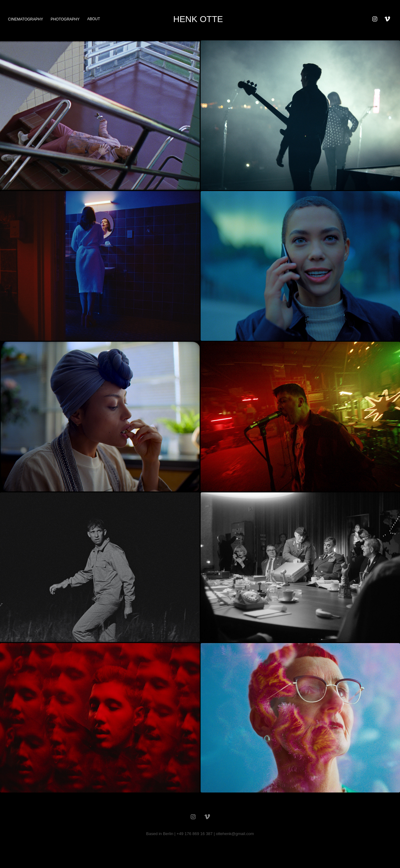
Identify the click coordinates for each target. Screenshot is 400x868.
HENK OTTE (198, 19)
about (94, 19)
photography (65, 19)
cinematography (26, 19)
